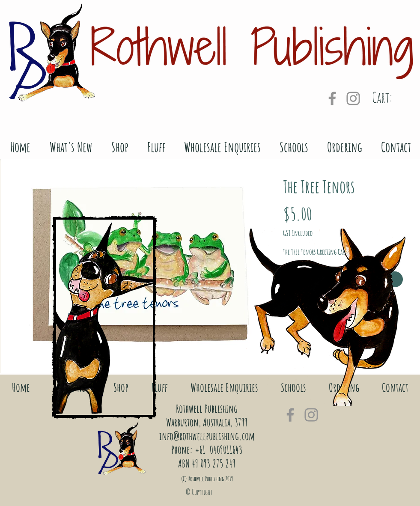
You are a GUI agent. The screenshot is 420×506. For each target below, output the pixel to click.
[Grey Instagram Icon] (353, 98)
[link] (393, 98)
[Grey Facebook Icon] (332, 98)
